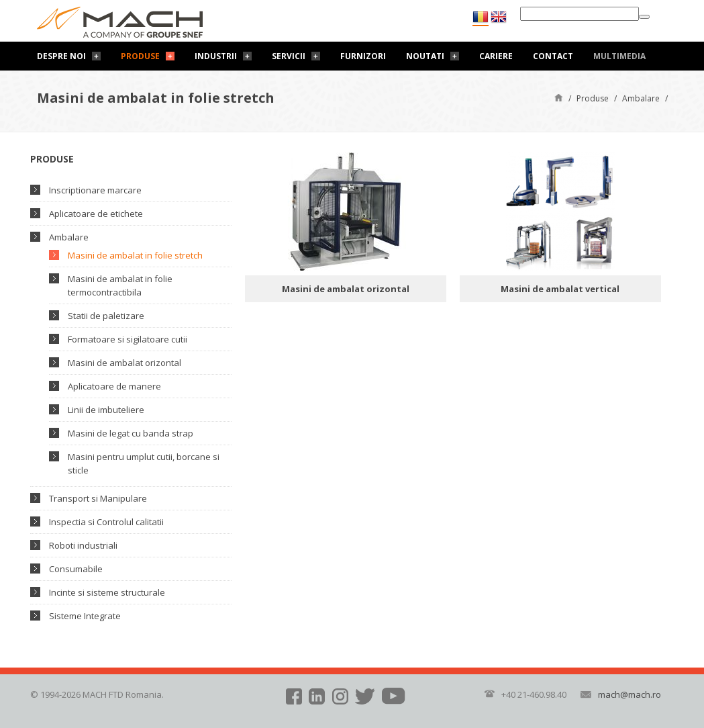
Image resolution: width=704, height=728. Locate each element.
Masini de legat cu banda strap (131, 433)
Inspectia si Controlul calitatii (106, 522)
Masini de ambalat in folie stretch (135, 255)
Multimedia (619, 56)
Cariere (496, 56)
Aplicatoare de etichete (96, 214)
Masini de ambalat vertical (560, 289)
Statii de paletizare (106, 316)
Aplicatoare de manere (114, 386)
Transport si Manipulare (98, 498)
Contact (553, 56)
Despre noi (61, 56)
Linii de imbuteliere (106, 410)
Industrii (216, 56)
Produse (140, 56)
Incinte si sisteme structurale (107, 592)
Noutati (425, 56)
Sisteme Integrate (85, 616)
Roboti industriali (83, 545)
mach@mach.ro (630, 694)
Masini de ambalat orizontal (124, 363)
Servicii (289, 56)
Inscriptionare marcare (95, 190)
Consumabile (76, 569)
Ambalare (641, 98)
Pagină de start (559, 97)
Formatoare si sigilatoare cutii (128, 339)
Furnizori (363, 56)
